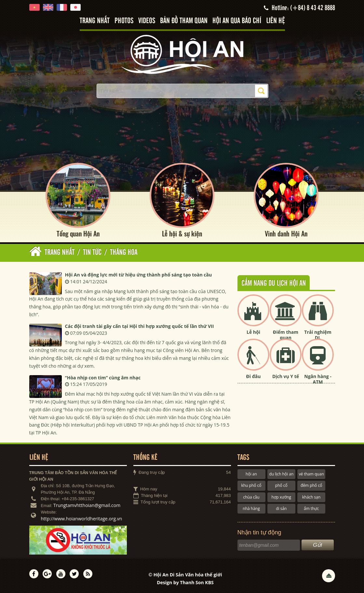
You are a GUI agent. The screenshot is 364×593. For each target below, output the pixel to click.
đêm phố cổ (311, 485)
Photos (124, 21)
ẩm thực (311, 508)
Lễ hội (253, 332)
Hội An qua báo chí (237, 21)
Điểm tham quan (286, 335)
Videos (147, 21)
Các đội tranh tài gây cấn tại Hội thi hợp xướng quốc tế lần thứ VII (140, 326)
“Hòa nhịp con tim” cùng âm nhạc (103, 378)
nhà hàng (251, 508)
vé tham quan (311, 474)
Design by (185, 582)
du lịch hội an (281, 474)
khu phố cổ (251, 485)
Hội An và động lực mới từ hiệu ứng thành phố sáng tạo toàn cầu (139, 275)
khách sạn (311, 497)
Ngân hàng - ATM (318, 379)
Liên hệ (276, 21)
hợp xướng (282, 497)
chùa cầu (251, 497)
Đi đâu (253, 376)
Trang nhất (95, 21)
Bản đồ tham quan (184, 21)
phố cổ (281, 485)
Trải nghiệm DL (318, 335)
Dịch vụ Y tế (286, 376)
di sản (281, 508)
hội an (251, 474)
